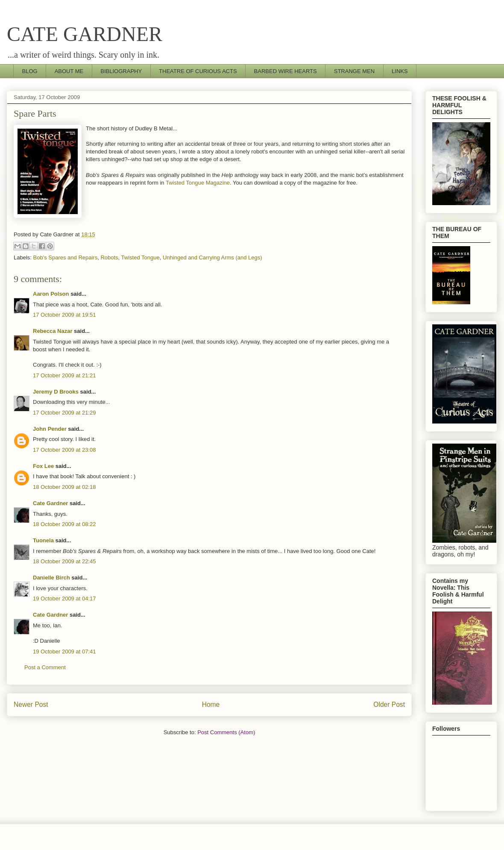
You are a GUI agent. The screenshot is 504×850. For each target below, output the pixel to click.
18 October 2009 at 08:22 (64, 524)
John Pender (50, 429)
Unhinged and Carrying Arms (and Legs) (212, 257)
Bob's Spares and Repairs (66, 257)
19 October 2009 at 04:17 (64, 599)
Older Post (389, 704)
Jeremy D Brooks (56, 392)
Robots (109, 257)
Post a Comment (45, 667)
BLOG (30, 71)
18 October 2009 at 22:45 (64, 561)
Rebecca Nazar (53, 331)
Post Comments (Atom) (226, 732)
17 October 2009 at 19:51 (64, 315)
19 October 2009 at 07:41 (64, 651)
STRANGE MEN (354, 71)
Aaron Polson (51, 294)
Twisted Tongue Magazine (198, 183)
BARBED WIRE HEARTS (286, 71)
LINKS (400, 71)
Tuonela (43, 540)
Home (211, 704)
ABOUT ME (69, 71)
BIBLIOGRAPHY (121, 71)
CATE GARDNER (85, 34)
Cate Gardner (50, 503)
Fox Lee (43, 466)
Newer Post (31, 704)
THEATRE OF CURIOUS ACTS (198, 71)
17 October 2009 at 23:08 (64, 450)
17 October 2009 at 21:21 (64, 375)
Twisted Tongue (141, 257)
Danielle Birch (51, 578)
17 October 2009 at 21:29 (64, 413)
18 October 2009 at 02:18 (64, 487)
